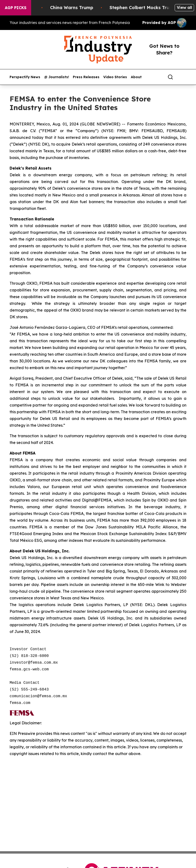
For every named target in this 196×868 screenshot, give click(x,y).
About (136, 77)
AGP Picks (16, 8)
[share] (183, 77)
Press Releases (86, 77)
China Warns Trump (75, 8)
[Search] (170, 77)
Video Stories (115, 77)
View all (184, 7)
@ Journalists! (57, 77)
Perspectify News (25, 77)
